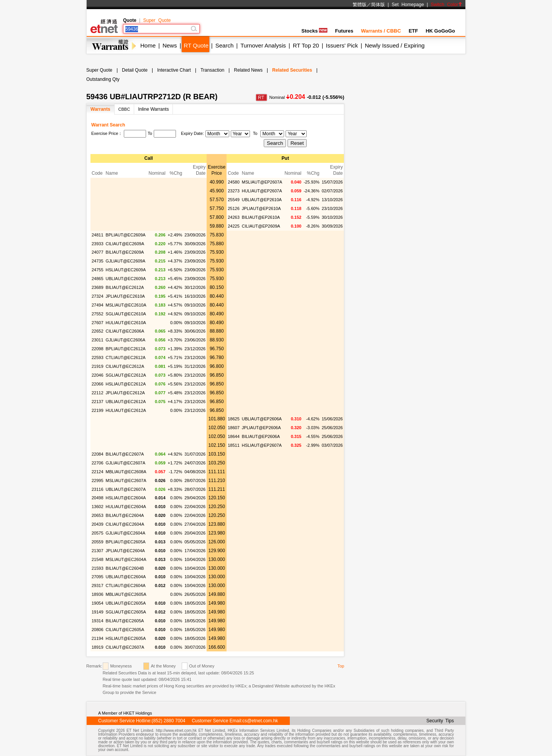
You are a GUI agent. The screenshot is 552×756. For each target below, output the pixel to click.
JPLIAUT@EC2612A (125, 393)
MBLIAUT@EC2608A (126, 472)
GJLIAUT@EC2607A (126, 463)
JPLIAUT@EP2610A (261, 208)
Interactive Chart (174, 70)
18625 (234, 419)
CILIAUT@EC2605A (125, 630)
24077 (98, 252)
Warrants (100, 109)
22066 (98, 384)
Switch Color (447, 5)
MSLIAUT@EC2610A (126, 305)
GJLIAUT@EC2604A (126, 533)
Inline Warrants (153, 109)
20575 (98, 533)
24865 (98, 279)
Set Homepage (408, 5)
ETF (413, 31)
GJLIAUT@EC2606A (126, 340)
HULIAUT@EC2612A (126, 410)
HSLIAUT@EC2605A (126, 638)
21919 (98, 366)
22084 (98, 454)
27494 (98, 305)
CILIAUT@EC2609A (125, 244)
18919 (98, 647)
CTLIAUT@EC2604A (126, 585)
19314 (98, 621)
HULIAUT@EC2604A (126, 507)
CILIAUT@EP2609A (261, 226)
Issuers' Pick (342, 45)
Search (225, 45)
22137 (98, 402)
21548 (98, 559)
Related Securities (292, 70)
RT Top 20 (306, 45)
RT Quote (196, 45)
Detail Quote (135, 70)
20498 (98, 498)
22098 (98, 349)
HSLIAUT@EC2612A (126, 384)
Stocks (314, 31)
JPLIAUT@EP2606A (261, 428)
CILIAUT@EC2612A (125, 366)
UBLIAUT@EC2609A (126, 279)
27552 (98, 314)
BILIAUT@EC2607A (125, 454)
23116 (98, 489)
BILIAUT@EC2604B (125, 568)
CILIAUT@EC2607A (125, 647)
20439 (98, 524)
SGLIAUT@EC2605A (126, 612)
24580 (234, 182)
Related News (248, 70)
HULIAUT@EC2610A (126, 323)
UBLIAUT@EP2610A (262, 200)
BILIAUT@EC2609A (125, 252)
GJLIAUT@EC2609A (126, 261)
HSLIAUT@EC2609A (126, 270)
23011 (98, 340)
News (170, 45)
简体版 (378, 5)
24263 (234, 217)
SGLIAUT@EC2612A (126, 375)
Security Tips (440, 721)
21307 (98, 551)
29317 (98, 585)
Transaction (212, 70)
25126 (234, 208)
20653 (98, 515)
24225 (234, 226)
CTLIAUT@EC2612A (126, 358)
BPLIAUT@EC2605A (126, 542)
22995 (98, 480)
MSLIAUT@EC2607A (126, 480)
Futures (344, 31)
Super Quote (157, 20)
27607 (98, 323)
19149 (98, 612)
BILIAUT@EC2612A (125, 287)
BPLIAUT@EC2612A (126, 349)
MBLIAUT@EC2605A (126, 594)
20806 (98, 630)
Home (148, 45)
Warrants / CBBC (381, 31)
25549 (234, 200)
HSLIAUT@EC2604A (126, 498)
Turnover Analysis (263, 45)
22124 (98, 472)
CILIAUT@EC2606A (125, 331)
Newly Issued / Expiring (395, 45)
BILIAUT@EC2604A (125, 515)
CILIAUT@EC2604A (125, 524)
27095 (98, 577)
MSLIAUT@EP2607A (262, 182)
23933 (98, 244)
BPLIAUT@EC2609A (126, 235)
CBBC (124, 109)
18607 (234, 428)
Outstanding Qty (103, 79)
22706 (98, 463)
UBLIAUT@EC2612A (126, 402)
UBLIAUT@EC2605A (126, 603)
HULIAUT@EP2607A (262, 191)
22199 (98, 410)
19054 (98, 603)
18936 (98, 594)
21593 (98, 568)
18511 (234, 445)
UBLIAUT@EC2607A (126, 489)
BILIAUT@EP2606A (261, 436)
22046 (98, 375)
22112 (98, 393)
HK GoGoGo (440, 31)
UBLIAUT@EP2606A (262, 419)
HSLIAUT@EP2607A (262, 445)
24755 (98, 270)
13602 (98, 507)
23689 (98, 287)
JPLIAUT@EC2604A (125, 551)
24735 (98, 261)
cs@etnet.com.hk (260, 721)
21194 (98, 638)
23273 (234, 191)
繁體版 (360, 5)
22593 (98, 358)
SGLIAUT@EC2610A (126, 314)
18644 (234, 436)
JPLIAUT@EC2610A (125, 296)
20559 (98, 542)
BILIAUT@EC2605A (125, 621)
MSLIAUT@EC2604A (126, 559)
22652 (98, 331)
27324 (98, 296)
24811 (98, 235)
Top (341, 666)
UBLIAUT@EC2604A (126, 577)
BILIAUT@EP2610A (261, 217)
